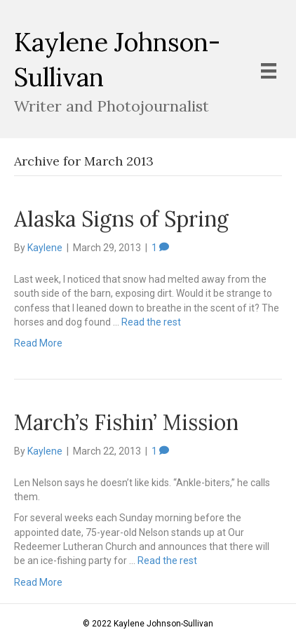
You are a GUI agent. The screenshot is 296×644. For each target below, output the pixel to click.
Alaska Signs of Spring (121, 219)
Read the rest (151, 322)
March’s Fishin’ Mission (126, 422)
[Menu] (269, 71)
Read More (38, 343)
